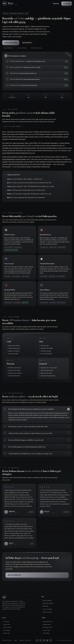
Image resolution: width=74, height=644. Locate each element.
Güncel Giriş (6, 625)
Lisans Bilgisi (46, 633)
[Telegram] (40, 640)
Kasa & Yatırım (7, 627)
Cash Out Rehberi (47, 609)
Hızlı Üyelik (6, 622)
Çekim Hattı (6, 633)
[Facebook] (51, 640)
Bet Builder (45, 606)
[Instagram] (44, 640)
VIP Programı (6, 630)
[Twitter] (37, 640)
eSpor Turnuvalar (47, 612)
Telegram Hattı (46, 625)
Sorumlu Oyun (46, 630)
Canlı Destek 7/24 (47, 622)
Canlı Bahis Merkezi (47, 603)
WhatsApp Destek (47, 627)
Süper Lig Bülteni (47, 600)
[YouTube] (47, 640)
